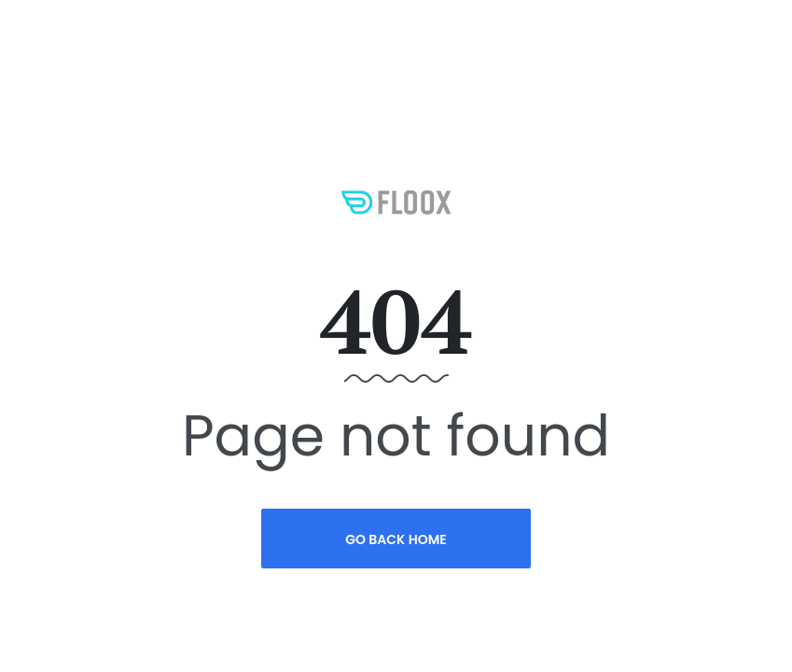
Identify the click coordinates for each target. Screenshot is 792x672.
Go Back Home (396, 539)
